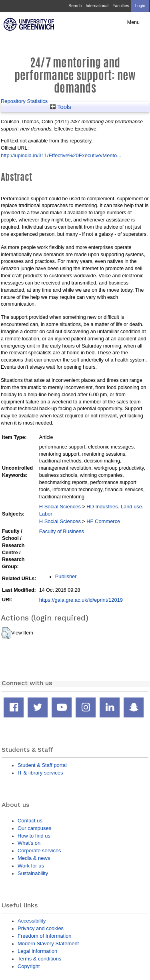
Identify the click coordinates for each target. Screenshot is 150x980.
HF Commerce (103, 521)
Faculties (121, 6)
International (97, 6)
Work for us (31, 866)
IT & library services (40, 773)
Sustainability (33, 873)
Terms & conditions (39, 959)
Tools (61, 107)
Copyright (29, 966)
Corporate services (39, 851)
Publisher (66, 576)
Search (75, 6)
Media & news (34, 858)
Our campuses (34, 828)
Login (140, 6)
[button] (6, 633)
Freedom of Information (44, 936)
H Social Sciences (60, 507)
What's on (29, 843)
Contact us (30, 821)
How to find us (34, 836)
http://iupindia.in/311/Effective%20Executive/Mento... (61, 155)
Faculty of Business (62, 531)
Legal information (37, 951)
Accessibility (32, 921)
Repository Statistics (24, 101)
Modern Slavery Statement (48, 943)
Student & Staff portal (42, 765)
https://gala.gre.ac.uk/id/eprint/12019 (81, 600)
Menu (133, 22)
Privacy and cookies (41, 928)
